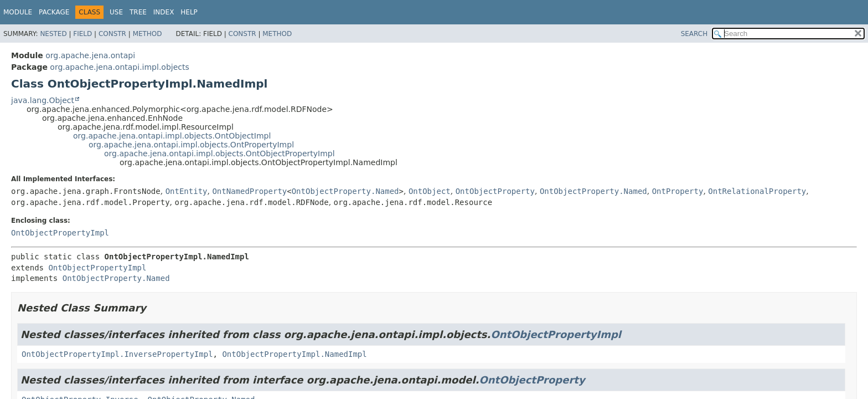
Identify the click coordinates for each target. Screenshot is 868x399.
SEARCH (694, 34)
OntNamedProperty (249, 191)
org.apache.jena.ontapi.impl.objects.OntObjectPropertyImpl (219, 154)
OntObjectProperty (495, 191)
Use (116, 12)
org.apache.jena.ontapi (90, 55)
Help (189, 12)
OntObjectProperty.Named (345, 191)
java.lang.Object (43, 100)
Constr (112, 34)
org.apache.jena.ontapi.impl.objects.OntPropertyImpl (191, 145)
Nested (53, 34)
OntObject (430, 191)
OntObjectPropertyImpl (60, 233)
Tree (138, 12)
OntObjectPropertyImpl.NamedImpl (294, 354)
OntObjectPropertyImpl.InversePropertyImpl (117, 354)
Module (18, 12)
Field (82, 34)
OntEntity (187, 191)
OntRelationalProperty (757, 191)
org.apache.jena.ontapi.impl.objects (119, 67)
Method (148, 34)
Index (164, 12)
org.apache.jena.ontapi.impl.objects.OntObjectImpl (172, 136)
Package (54, 12)
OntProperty (678, 191)
